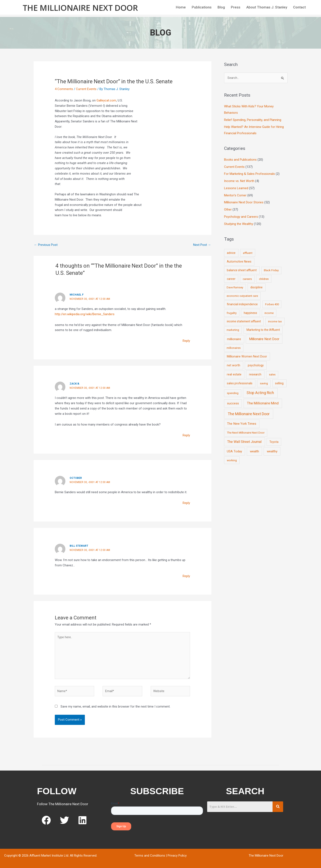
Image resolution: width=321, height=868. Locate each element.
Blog (221, 7)
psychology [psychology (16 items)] (256, 365)
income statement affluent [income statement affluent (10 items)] (244, 321)
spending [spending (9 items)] (233, 393)
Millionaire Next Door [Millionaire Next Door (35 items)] (264, 339)
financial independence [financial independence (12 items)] (242, 304)
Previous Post (46, 245)
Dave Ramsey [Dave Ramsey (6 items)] (235, 287)
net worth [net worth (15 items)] (234, 365)
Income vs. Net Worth (239, 181)
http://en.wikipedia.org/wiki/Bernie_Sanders (85, 314)
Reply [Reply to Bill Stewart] (186, 576)
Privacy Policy (177, 856)
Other (228, 209)
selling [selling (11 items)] (279, 383)
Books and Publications (240, 160)
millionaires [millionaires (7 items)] (234, 348)
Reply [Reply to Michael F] (186, 341)
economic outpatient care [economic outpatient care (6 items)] (242, 296)
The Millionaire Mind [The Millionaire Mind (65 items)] (263, 403)
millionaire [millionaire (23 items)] (234, 339)
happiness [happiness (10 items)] (250, 313)
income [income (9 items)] (269, 313)
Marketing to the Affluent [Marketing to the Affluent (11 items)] (263, 330)
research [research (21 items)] (255, 374)
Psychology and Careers (241, 217)
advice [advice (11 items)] (231, 253)
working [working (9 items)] (232, 460)
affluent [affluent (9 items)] (248, 253)
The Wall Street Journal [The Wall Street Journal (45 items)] (244, 442)
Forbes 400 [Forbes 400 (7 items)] (272, 304)
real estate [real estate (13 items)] (234, 374)
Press (236, 7)
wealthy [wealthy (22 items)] (272, 451)
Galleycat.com (106, 100)
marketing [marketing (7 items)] (233, 330)
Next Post (202, 245)
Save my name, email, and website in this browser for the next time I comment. (115, 706)
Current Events (86, 89)
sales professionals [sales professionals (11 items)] (240, 383)
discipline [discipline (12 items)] (256, 287)
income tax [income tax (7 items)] (275, 321)
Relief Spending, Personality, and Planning (253, 120)
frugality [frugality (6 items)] (232, 313)
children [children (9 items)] (264, 279)
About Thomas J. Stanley (267, 7)
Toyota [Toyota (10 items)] (274, 442)
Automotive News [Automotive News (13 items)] (239, 261)
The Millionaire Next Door (80, 8)
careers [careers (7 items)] (247, 279)
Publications (202, 7)
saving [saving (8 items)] (264, 383)
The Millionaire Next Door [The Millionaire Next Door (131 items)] (249, 414)
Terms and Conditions (150, 856)
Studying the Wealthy (239, 224)
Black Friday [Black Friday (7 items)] (271, 270)
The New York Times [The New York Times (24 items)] (242, 424)
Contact (299, 7)
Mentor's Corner (235, 195)
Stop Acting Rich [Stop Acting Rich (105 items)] (260, 393)
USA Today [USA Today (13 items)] (234, 451)
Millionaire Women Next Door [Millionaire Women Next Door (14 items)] (247, 356)
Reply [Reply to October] (186, 503)
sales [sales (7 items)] (272, 374)
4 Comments (64, 89)
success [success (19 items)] (233, 403)
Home (181, 7)
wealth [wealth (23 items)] (254, 451)
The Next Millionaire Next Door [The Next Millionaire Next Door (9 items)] (246, 433)
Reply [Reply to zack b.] (186, 435)
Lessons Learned (236, 188)
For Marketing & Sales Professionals (249, 174)
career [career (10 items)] (231, 279)
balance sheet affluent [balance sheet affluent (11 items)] (242, 270)
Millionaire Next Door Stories (244, 202)
